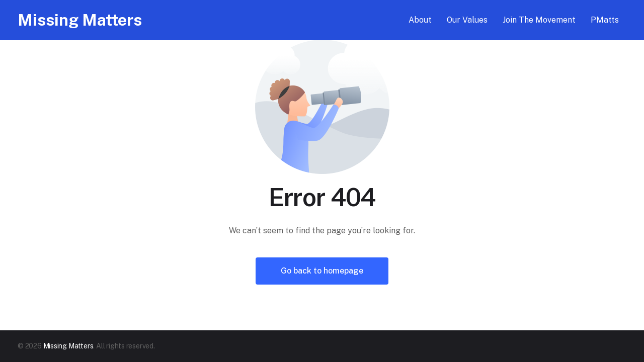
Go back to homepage (322, 271)
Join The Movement (539, 20)
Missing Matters (80, 20)
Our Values (467, 20)
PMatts (605, 20)
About (420, 20)
